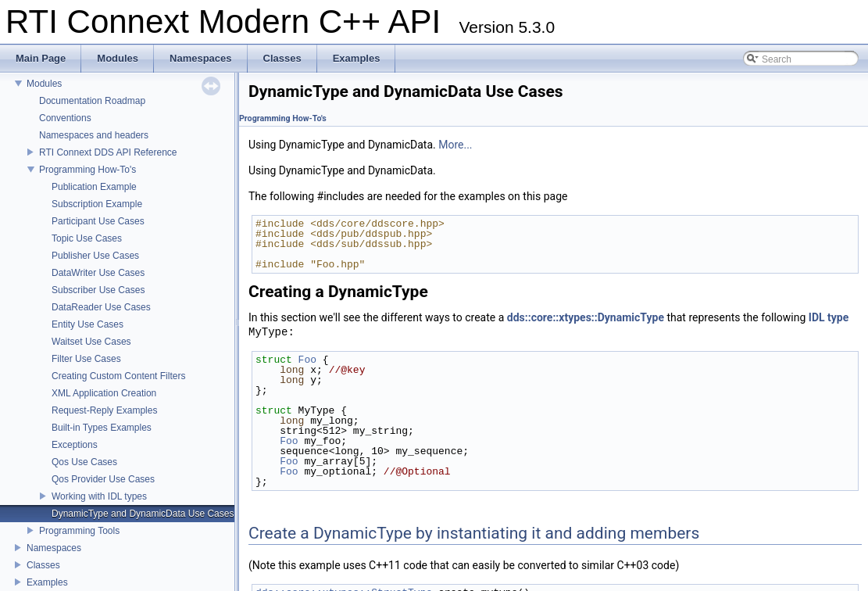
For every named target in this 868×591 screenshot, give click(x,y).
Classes (43, 565)
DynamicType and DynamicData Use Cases (143, 514)
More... (455, 145)
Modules (44, 84)
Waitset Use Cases (91, 342)
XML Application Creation (104, 393)
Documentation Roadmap (92, 101)
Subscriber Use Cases (98, 290)
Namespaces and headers (94, 135)
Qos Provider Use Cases (103, 479)
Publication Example (94, 187)
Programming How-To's (88, 170)
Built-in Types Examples (102, 428)
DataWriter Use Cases (98, 273)
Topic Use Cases (87, 238)
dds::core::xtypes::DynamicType (586, 317)
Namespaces (54, 548)
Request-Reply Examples (104, 410)
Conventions (65, 118)
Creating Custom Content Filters (118, 376)
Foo (307, 360)
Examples (47, 582)
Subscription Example (97, 204)
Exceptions (75, 445)
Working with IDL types (99, 496)
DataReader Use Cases (101, 307)
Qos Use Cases (84, 462)
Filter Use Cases (86, 359)
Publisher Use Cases (95, 256)
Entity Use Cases (88, 324)
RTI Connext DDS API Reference (108, 152)
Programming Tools (79, 531)
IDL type (829, 317)
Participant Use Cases (98, 221)
